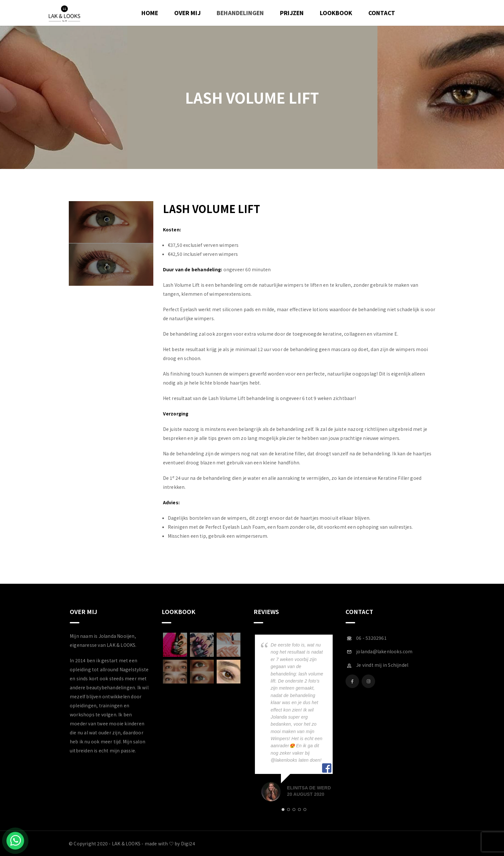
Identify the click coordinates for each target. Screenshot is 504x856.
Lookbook (336, 13)
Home (150, 13)
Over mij (187, 13)
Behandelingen (240, 13)
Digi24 (188, 843)
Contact (382, 13)
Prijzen (292, 13)
